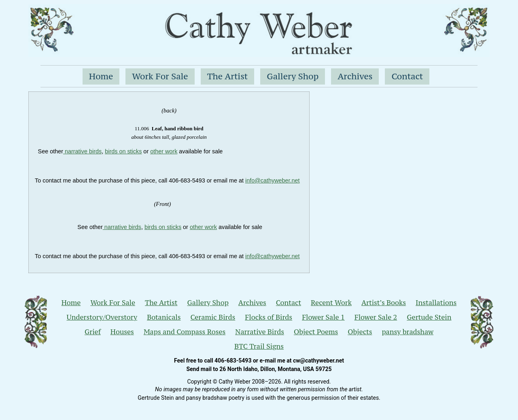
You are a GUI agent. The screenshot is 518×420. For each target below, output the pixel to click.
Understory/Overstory (102, 317)
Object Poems (316, 332)
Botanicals (164, 317)
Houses (122, 332)
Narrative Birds (260, 332)
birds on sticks (123, 151)
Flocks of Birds (269, 317)
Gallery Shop (293, 76)
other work (164, 151)
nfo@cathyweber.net (273, 180)
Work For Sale (160, 76)
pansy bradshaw (408, 332)
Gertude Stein (429, 317)
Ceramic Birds (213, 317)
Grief (93, 332)
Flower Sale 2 (376, 317)
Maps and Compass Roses (185, 332)
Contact (407, 76)
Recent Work (331, 303)
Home (101, 76)
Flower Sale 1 (323, 317)
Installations (436, 303)
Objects (360, 332)
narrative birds (82, 151)
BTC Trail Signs (259, 346)
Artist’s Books (384, 303)
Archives (355, 76)
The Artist (228, 76)
